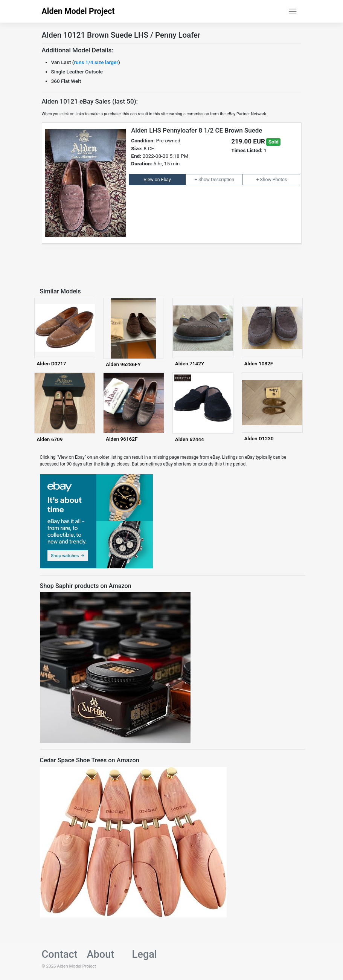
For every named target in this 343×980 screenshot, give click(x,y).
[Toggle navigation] (293, 11)
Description (223, 180)
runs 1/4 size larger (96, 62)
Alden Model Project (78, 11)
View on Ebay (157, 180)
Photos (280, 180)
